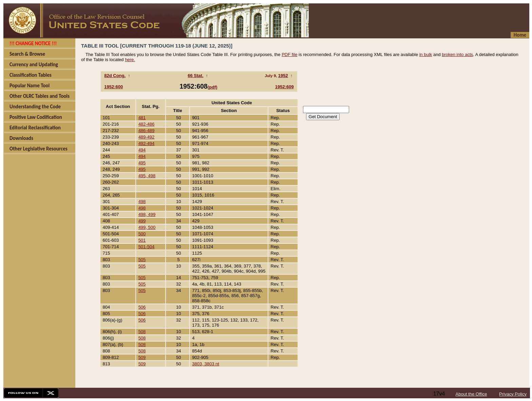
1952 (283, 76)
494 (142, 150)
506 (142, 307)
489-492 (147, 137)
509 (142, 357)
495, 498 (147, 176)
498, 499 (147, 214)
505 (142, 260)
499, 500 (147, 227)
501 (142, 240)
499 (142, 221)
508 (142, 332)
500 (142, 234)
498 (142, 202)
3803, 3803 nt (206, 364)
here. (130, 60)
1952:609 (284, 87)
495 (142, 163)
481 (142, 118)
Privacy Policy (513, 394)
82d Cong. (115, 76)
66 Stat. (195, 76)
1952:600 (113, 87)
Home (520, 35)
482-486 (147, 124)
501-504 (147, 247)
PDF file (289, 54)
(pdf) (213, 87)
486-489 (147, 131)
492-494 (147, 143)
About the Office (471, 394)
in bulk (426, 54)
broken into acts (457, 54)
